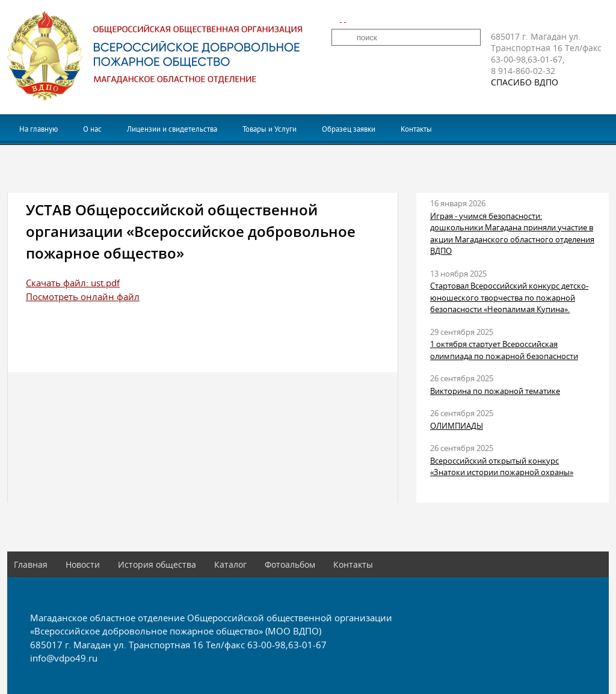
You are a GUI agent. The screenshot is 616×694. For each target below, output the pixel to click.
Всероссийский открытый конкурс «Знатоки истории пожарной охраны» (502, 467)
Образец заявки (349, 129)
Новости (83, 564)
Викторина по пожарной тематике (495, 391)
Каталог (230, 564)
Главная (31, 564)
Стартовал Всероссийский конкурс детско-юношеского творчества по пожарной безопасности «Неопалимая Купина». (509, 297)
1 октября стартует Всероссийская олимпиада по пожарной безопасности (504, 350)
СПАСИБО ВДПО (525, 82)
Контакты (416, 129)
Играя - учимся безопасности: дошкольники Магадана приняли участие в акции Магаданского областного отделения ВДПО (512, 234)
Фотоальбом (290, 564)
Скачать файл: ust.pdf (73, 283)
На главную (38, 129)
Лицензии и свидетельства (172, 129)
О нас (92, 129)
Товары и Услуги (269, 129)
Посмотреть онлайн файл (83, 296)
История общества (157, 564)
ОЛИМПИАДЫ (457, 426)
